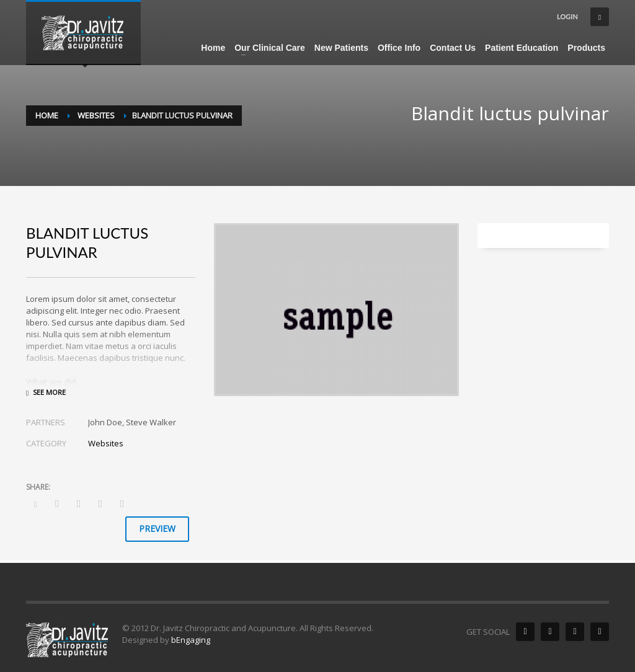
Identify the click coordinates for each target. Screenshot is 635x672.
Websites (106, 443)
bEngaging (191, 640)
